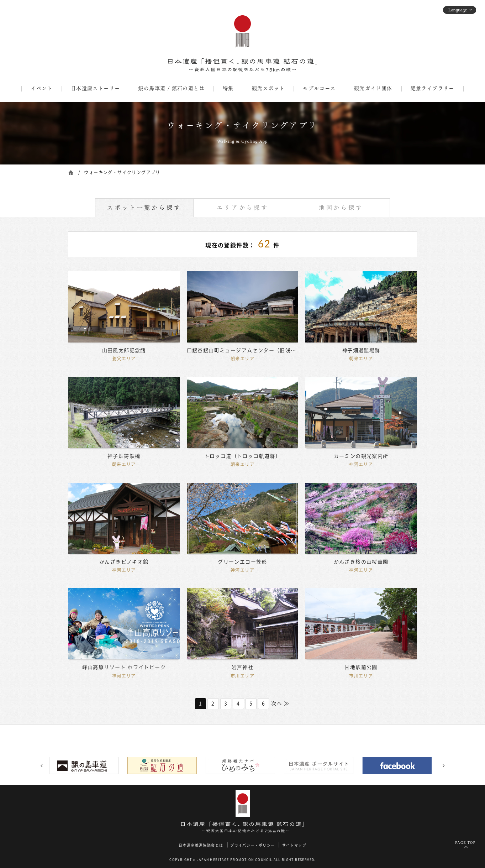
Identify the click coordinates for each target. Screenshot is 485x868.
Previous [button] (42, 765)
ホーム (71, 172)
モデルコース (319, 88)
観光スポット (268, 88)
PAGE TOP (465, 843)
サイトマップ (294, 845)
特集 (228, 88)
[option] (86, 765)
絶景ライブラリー (433, 88)
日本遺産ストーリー (96, 88)
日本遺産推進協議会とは (201, 845)
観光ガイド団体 (373, 88)
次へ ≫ (280, 704)
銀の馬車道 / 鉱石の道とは (171, 88)
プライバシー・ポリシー (252, 845)
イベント (42, 88)
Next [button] (444, 765)
